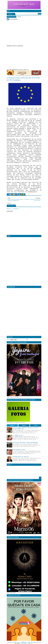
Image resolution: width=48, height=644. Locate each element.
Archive (36, 425)
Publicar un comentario (13, 209)
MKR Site (31, 643)
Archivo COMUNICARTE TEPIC (23, 642)
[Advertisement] (27, 58)
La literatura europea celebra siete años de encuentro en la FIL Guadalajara (23, 79)
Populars (12, 425)
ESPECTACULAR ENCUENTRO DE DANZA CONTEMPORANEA (25, 443)
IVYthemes (24, 643)
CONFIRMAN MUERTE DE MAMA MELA (21, 457)
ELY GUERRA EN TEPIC (18, 435)
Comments (24, 425)
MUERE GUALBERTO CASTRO (19, 450)
